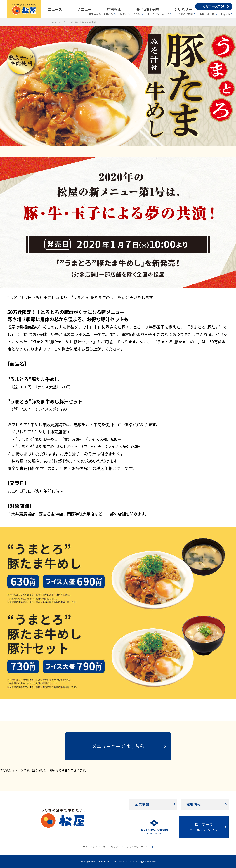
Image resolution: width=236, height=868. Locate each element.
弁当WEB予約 (148, 9)
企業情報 (142, 804)
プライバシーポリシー (139, 847)
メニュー (84, 9)
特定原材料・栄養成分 (101, 14)
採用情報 (194, 804)
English (226, 14)
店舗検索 (114, 9)
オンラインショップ (158, 14)
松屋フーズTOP (214, 6)
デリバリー (183, 9)
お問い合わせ (207, 14)
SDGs (137, 14)
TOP (54, 22)
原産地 (124, 14)
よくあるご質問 (184, 14)
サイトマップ (90, 847)
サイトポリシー (112, 847)
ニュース (55, 9)
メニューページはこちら (118, 746)
